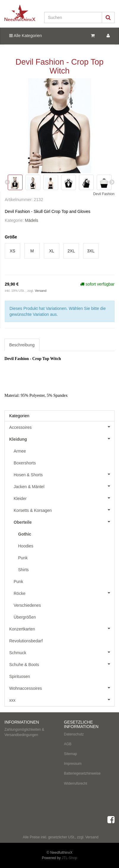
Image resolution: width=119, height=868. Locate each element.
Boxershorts (25, 463)
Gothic (25, 534)
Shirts (23, 570)
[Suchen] (73, 17)
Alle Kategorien (26, 36)
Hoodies (26, 546)
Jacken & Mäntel (64, 486)
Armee (20, 451)
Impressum (73, 764)
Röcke (64, 593)
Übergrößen (25, 617)
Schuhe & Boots (62, 664)
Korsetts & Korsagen (64, 510)
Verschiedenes (27, 605)
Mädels (32, 220)
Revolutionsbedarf (26, 641)
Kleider (64, 498)
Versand (41, 291)
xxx (62, 700)
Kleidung (62, 439)
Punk (23, 558)
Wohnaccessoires (62, 688)
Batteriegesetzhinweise (82, 773)
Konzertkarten (62, 628)
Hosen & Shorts (64, 474)
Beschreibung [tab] (22, 345)
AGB (68, 744)
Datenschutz (74, 734)
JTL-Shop (69, 858)
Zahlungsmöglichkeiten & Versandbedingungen (24, 732)
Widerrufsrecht (76, 783)
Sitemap (71, 754)
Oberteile (64, 522)
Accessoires (62, 427)
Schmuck (62, 652)
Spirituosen (20, 676)
